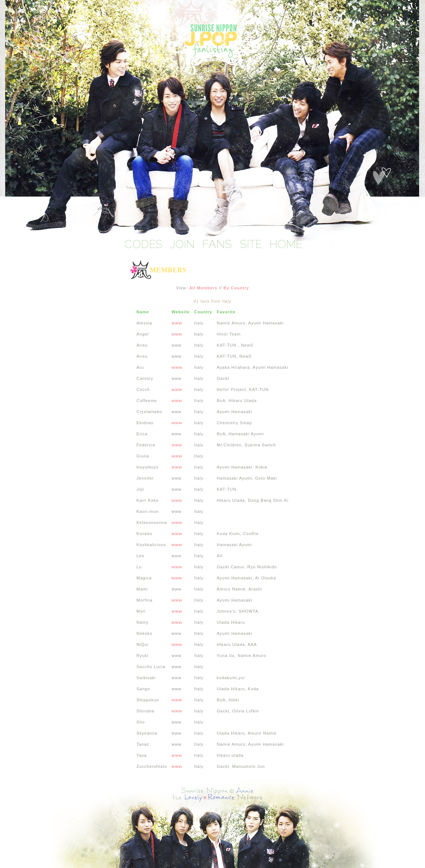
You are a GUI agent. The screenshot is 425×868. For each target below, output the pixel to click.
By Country (236, 288)
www (177, 323)
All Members (203, 288)
